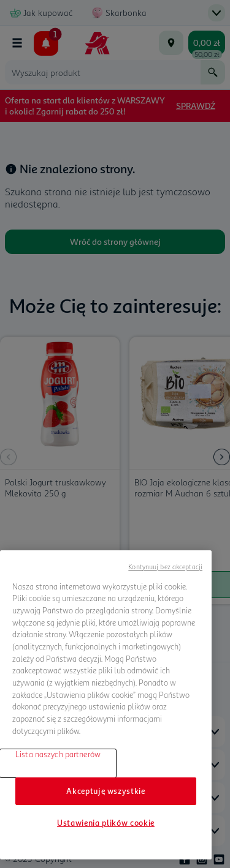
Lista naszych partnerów (58, 754)
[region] (106, 705)
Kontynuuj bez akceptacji (165, 567)
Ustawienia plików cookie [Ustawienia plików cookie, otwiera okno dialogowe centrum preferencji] (106, 823)
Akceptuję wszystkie (105, 791)
